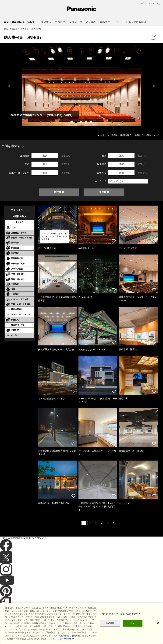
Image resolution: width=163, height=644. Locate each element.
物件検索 (59, 192)
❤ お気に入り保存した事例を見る (115, 135)
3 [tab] (81, 122)
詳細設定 (110, 623)
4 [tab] (86, 122)
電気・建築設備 (11, 29)
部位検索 (104, 192)
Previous (9, 86)
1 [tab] (72, 122)
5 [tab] (91, 122)
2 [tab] (77, 122)
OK (133, 623)
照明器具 (24, 29)
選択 (45, 156)
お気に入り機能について (147, 135)
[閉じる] (158, 623)
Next (154, 86)
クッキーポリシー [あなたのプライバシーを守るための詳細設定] (66, 639)
